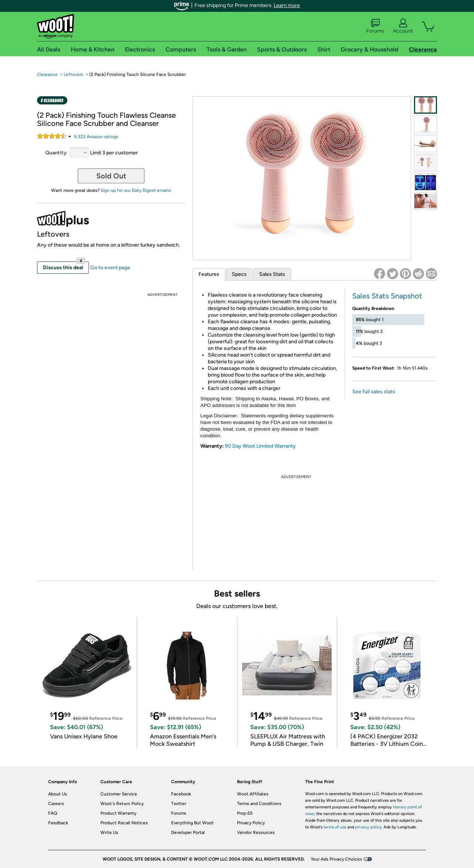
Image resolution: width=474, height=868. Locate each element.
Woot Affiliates (253, 794)
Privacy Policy (251, 823)
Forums (375, 26)
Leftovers (74, 74)
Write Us (109, 832)
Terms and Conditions (259, 804)
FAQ (53, 813)
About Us (58, 794)
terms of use (335, 827)
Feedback (58, 823)
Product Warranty (118, 813)
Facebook (181, 794)
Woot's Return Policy (122, 804)
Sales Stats (272, 274)
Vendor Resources (256, 832)
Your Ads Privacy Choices (336, 859)
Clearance (47, 74)
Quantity (56, 153)
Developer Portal (188, 832)
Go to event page (110, 268)
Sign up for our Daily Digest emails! (136, 190)
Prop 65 (245, 813)
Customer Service (119, 794)
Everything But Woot (192, 823)
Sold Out (111, 176)
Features (209, 274)
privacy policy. (369, 827)
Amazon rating (96, 137)
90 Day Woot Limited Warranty (260, 446)
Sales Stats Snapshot (387, 296)
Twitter (179, 804)
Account (403, 26)
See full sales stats (374, 392)
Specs (239, 274)
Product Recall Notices (124, 823)
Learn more (287, 5)
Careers (56, 804)
